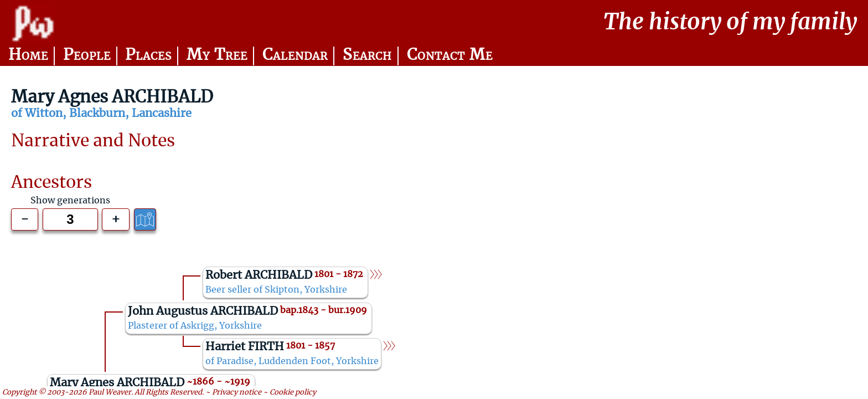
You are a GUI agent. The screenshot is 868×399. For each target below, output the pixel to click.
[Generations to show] (70, 219)
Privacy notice (237, 393)
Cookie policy (293, 393)
